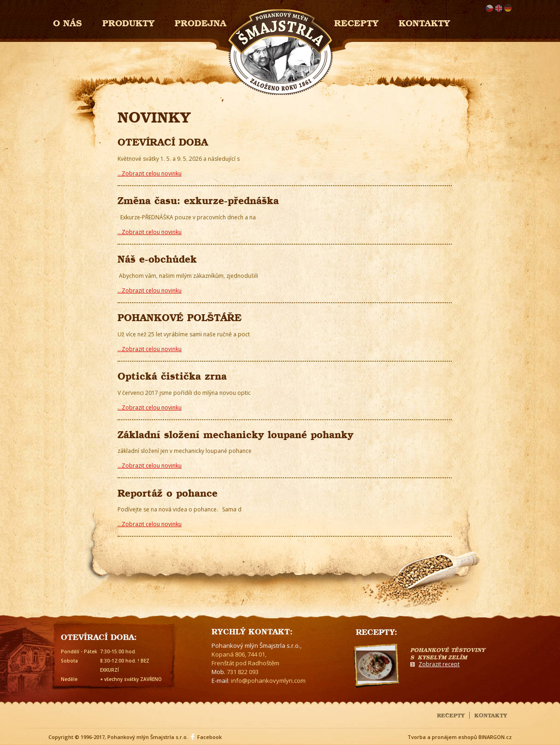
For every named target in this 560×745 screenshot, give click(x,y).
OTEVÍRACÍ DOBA (163, 141)
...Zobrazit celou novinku (150, 173)
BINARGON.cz (495, 737)
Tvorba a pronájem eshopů (442, 737)
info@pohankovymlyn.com (268, 680)
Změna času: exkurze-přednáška (198, 199)
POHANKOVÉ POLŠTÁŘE (180, 316)
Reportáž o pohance (168, 492)
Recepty (356, 22)
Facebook (209, 737)
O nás (68, 22)
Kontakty (424, 22)
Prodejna (200, 22)
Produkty (128, 22)
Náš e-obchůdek (157, 258)
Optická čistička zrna (172, 375)
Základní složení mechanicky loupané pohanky (236, 433)
